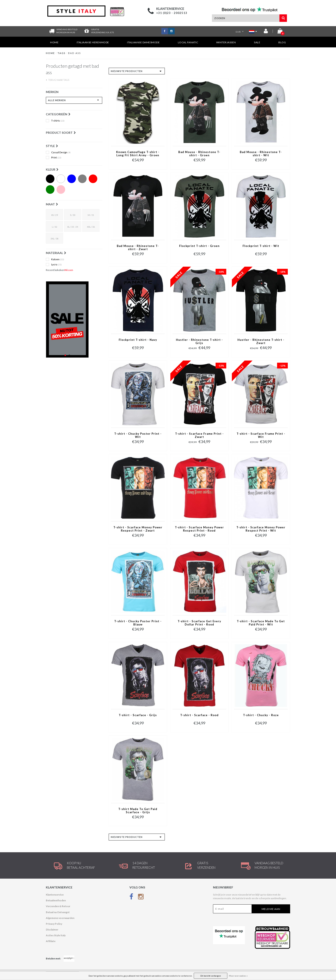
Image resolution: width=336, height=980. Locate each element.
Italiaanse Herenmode (93, 42)
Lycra (56, 265)
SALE (257, 42)
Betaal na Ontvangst (58, 912)
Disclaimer (52, 930)
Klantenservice (55, 895)
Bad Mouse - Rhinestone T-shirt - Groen (199, 154)
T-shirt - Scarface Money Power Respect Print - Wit (261, 529)
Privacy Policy (54, 924)
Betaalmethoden (56, 900)
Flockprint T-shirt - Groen (199, 246)
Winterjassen (226, 42)
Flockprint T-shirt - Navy (138, 340)
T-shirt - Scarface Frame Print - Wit (261, 435)
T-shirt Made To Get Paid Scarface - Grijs (138, 811)
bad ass (75, 53)
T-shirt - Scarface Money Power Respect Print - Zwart (138, 529)
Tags (61, 53)
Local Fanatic (188, 42)
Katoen (58, 259)
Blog (282, 42)
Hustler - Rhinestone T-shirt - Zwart (261, 341)
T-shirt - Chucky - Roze (261, 715)
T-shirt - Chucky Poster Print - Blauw (138, 623)
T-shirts (58, 121)
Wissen (69, 270)
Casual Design (61, 152)
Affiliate (51, 941)
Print (56, 158)
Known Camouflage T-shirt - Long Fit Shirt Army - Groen (138, 154)
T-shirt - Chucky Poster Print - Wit (138, 435)
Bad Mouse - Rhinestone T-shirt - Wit (261, 154)
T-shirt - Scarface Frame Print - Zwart (199, 435)
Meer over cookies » (238, 976)
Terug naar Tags (58, 80)
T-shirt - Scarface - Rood (199, 715)
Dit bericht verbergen (211, 976)
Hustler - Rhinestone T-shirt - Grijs (199, 341)
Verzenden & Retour (58, 906)
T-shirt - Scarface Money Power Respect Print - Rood (199, 529)
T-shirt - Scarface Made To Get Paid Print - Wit (261, 623)
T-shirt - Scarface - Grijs (138, 715)
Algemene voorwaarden (60, 918)
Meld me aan (271, 909)
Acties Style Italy (56, 935)
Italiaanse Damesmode (143, 42)
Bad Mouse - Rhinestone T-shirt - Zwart (138, 248)
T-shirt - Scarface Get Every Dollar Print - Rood (199, 623)
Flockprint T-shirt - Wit (261, 246)
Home (54, 42)
